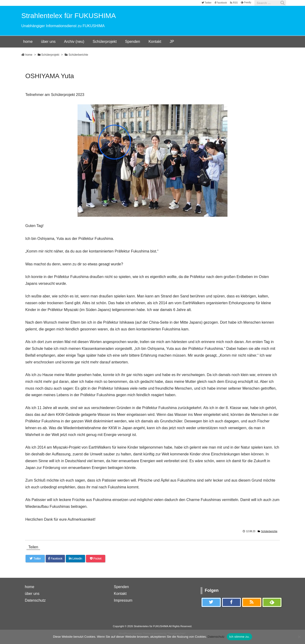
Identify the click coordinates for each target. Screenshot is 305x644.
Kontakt (120, 594)
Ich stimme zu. (239, 637)
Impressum (123, 600)
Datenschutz (35, 600)
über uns (32, 594)
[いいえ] (299, 637)
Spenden (121, 587)
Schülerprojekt (50, 55)
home (29, 55)
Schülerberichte (78, 55)
